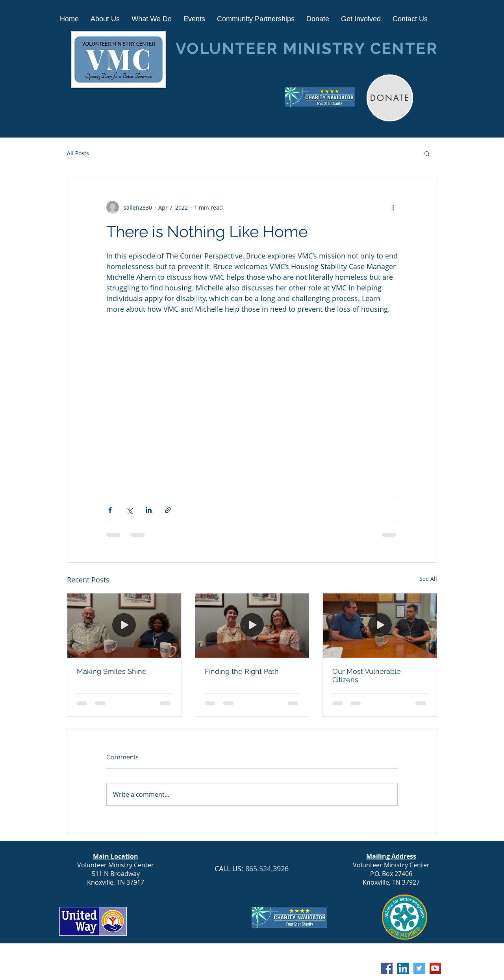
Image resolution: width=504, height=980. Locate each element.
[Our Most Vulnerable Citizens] (380, 625)
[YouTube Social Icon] (435, 968)
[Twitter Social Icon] (419, 968)
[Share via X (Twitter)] (129, 510)
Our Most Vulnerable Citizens (367, 675)
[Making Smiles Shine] (124, 625)
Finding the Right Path (242, 671)
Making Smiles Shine (112, 671)
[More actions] (393, 207)
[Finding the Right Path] (252, 625)
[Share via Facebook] (110, 510)
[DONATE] (390, 98)
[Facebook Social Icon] (387, 968)
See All (428, 579)
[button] (427, 153)
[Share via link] (168, 510)
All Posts (78, 153)
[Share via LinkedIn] (149, 510)
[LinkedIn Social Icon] (403, 968)
